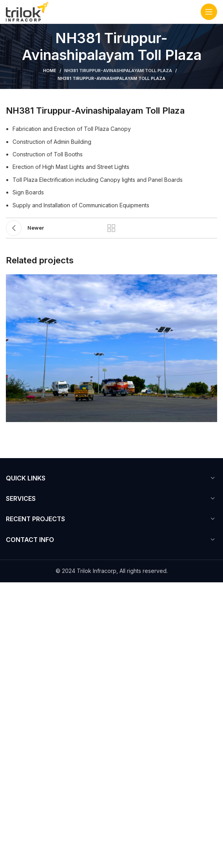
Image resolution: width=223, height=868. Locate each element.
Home (50, 71)
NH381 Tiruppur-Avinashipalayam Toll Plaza (118, 71)
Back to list (111, 228)
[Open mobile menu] (209, 12)
